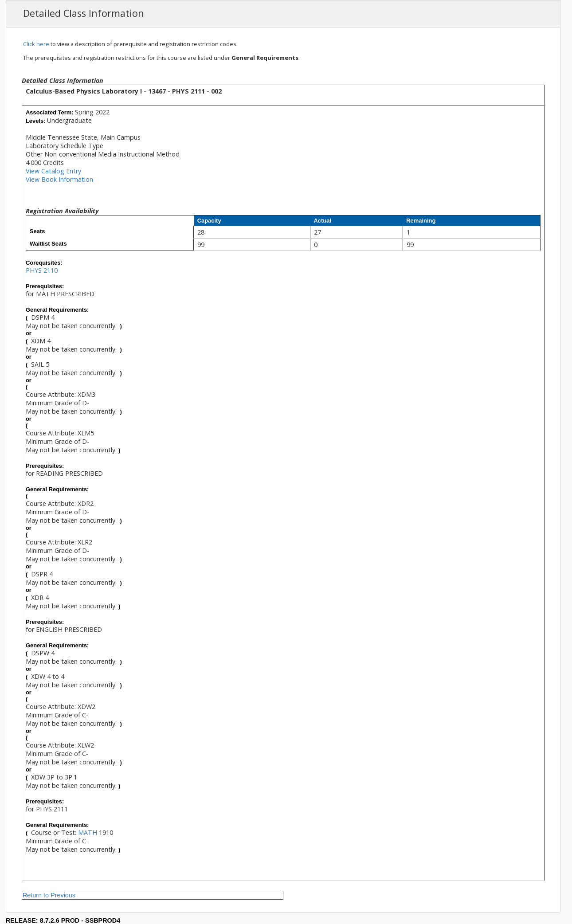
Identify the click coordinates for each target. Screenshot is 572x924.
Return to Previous (49, 895)
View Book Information (59, 179)
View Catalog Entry (53, 171)
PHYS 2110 (42, 270)
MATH (88, 832)
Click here (36, 44)
